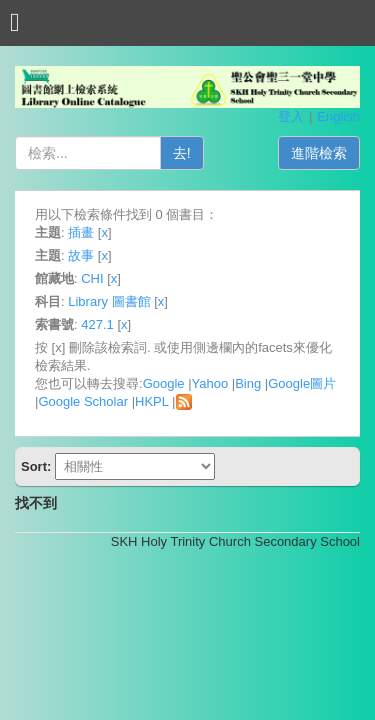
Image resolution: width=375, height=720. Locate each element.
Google (164, 383)
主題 (48, 232)
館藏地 (54, 278)
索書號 (54, 324)
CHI (92, 278)
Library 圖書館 (109, 301)
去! (182, 153)
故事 (81, 255)
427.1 (97, 324)
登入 (291, 116)
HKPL (151, 401)
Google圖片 (302, 383)
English (338, 116)
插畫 (81, 232)
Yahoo (210, 383)
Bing (248, 383)
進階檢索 (319, 153)
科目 (48, 301)
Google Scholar (83, 401)
